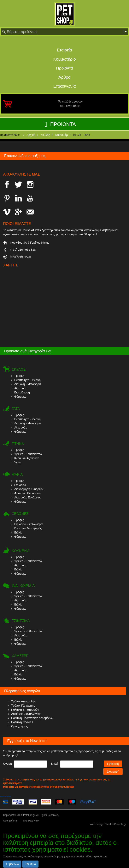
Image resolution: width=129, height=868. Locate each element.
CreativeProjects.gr (115, 824)
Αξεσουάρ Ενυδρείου (28, 497)
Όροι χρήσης (19, 726)
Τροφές (19, 376)
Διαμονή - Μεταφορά (28, 384)
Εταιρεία (64, 50)
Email (54, 764)
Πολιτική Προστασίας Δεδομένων (32, 718)
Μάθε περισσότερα (96, 857)
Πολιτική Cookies (22, 722)
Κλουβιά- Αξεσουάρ (27, 458)
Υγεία (18, 462)
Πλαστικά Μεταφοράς (28, 528)
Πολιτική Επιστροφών (25, 710)
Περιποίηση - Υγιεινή (27, 380)
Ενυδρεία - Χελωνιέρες (29, 524)
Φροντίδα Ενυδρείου (27, 493)
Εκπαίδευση (22, 392)
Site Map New (31, 821)
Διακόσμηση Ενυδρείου (29, 489)
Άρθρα (64, 77)
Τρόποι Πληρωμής (23, 706)
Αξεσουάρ (21, 388)
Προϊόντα (65, 68)
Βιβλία (18, 532)
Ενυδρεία (20, 485)
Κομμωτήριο (64, 59)
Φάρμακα (20, 397)
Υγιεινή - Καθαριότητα (28, 454)
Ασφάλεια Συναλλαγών (26, 714)
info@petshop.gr (21, 256)
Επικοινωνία (64, 86)
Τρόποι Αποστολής (23, 701)
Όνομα (7, 764)
